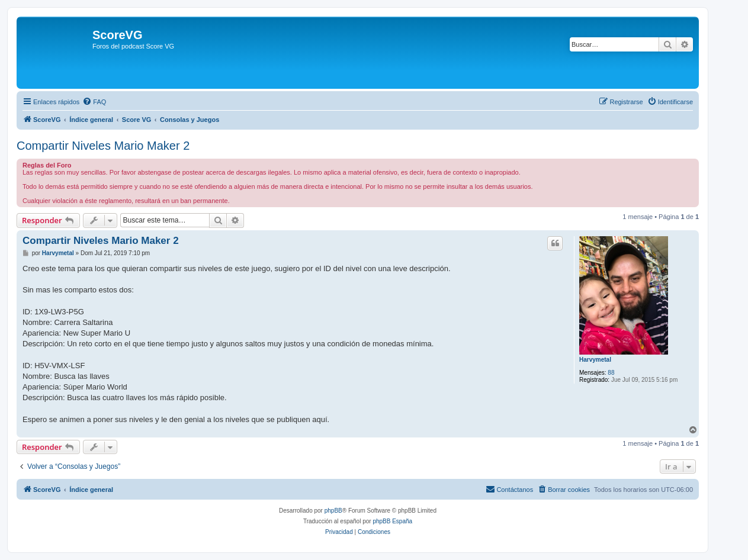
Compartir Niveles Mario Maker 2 (103, 146)
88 (611, 373)
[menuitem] (94, 102)
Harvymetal (595, 360)
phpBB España (392, 521)
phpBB (333, 511)
